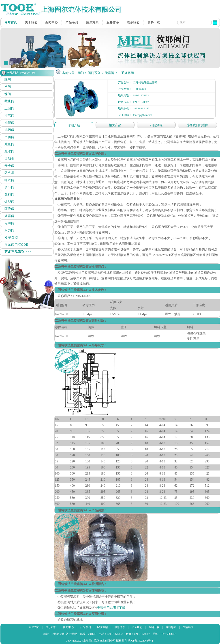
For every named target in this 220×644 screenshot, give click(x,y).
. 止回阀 (9, 108)
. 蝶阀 (7, 94)
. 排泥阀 (9, 123)
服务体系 (113, 22)
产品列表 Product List (21, 73)
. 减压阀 (9, 144)
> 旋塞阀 (108, 73)
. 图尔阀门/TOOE (15, 245)
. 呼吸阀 (9, 180)
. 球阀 (7, 80)
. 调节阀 (9, 187)
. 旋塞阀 (9, 216)
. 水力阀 (9, 230)
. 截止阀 (9, 101)
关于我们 (31, 22)
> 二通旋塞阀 (124, 73)
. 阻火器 (9, 173)
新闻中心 (51, 22)
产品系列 (72, 22)
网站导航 (171, 627)
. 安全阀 (9, 166)
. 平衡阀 (9, 137)
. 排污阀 (9, 130)
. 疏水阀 (9, 151)
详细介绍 (74, 125)
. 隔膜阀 (9, 209)
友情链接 (188, 627)
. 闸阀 (7, 87)
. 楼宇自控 (10, 237)
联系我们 (133, 22)
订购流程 (156, 125)
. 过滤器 (9, 159)
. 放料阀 (9, 194)
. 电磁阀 (9, 223)
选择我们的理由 (197, 125)
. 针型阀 (9, 202)
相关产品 (115, 125)
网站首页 (11, 22)
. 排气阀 (9, 116)
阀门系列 (94, 73)
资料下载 (154, 22)
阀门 (81, 73)
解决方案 (92, 22)
